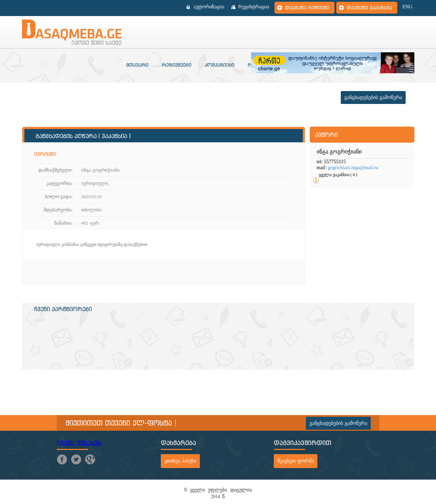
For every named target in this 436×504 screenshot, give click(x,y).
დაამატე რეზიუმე (307, 8)
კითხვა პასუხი (180, 461)
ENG (408, 7)
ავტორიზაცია (209, 7)
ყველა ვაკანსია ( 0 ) (338, 175)
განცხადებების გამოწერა (373, 97)
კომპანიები (220, 65)
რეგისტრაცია (254, 7)
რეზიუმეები (177, 65)
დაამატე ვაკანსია (369, 8)
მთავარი (137, 65)
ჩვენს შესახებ (79, 443)
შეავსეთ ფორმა (296, 461)
